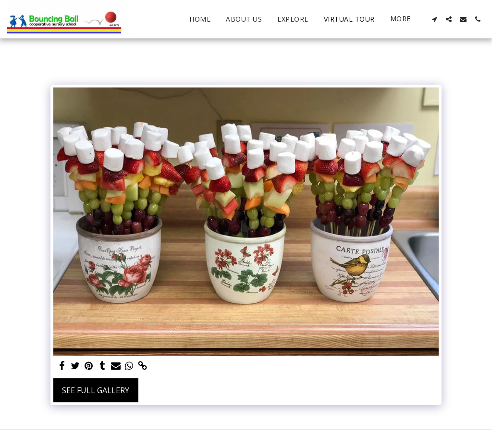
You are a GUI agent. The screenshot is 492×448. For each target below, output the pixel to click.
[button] (434, 19)
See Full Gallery (96, 390)
